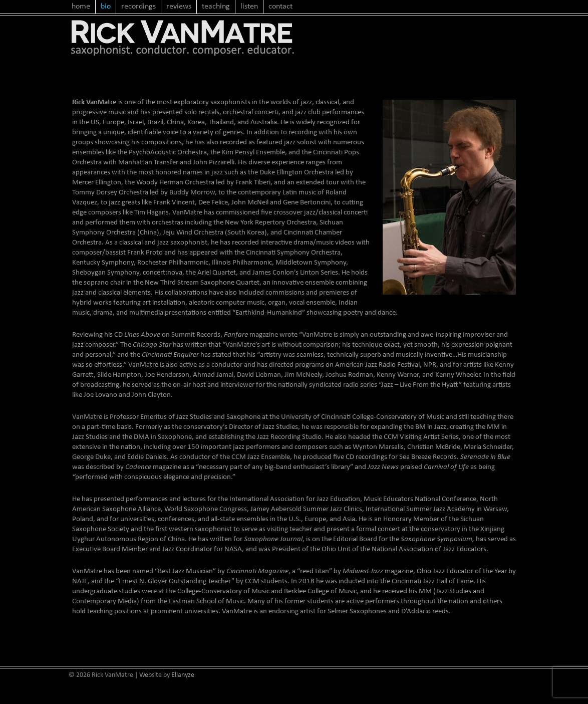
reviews (179, 7)
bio (106, 7)
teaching (216, 7)
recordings (138, 7)
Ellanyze (183, 675)
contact (280, 7)
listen (249, 7)
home (81, 7)
